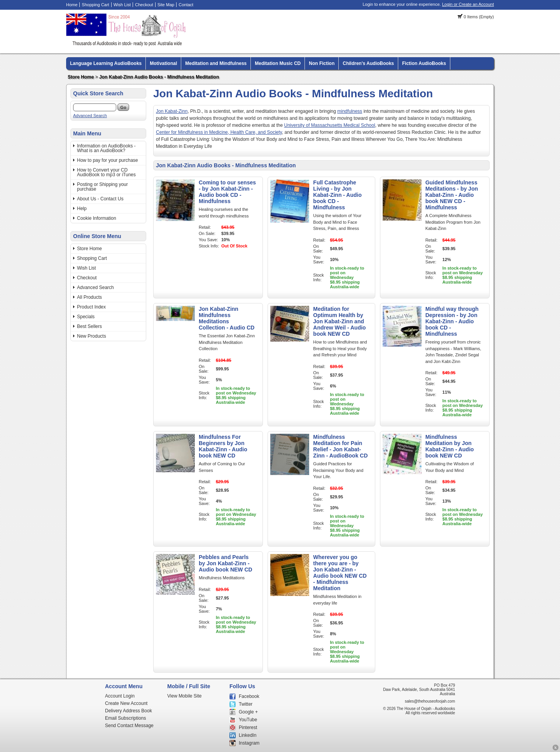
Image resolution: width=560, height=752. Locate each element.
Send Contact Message (129, 726)
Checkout (144, 5)
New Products (92, 336)
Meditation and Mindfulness (216, 63)
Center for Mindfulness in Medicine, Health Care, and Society (219, 132)
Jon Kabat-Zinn (172, 111)
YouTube (248, 720)
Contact (186, 5)
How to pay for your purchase (108, 160)
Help (82, 209)
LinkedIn (248, 735)
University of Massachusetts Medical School (330, 125)
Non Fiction (322, 63)
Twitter (246, 704)
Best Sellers (89, 326)
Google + (248, 712)
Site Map (166, 5)
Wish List (122, 5)
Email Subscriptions (125, 718)
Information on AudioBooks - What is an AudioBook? (106, 148)
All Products (89, 297)
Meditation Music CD (278, 63)
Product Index (91, 307)
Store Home (81, 77)
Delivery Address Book (129, 711)
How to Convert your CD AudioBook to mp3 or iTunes (106, 172)
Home (72, 5)
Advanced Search (90, 116)
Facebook (249, 696)
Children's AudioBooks (368, 63)
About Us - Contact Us (100, 199)
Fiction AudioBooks (424, 63)
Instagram (249, 743)
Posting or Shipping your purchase (102, 187)
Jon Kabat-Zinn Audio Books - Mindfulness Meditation (159, 77)
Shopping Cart (95, 5)
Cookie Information (97, 218)
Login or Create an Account (468, 4)
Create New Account (126, 703)
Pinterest (248, 727)
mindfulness (350, 111)
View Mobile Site (185, 696)
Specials (86, 317)
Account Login (120, 696)
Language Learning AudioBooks (106, 63)
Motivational (163, 63)
